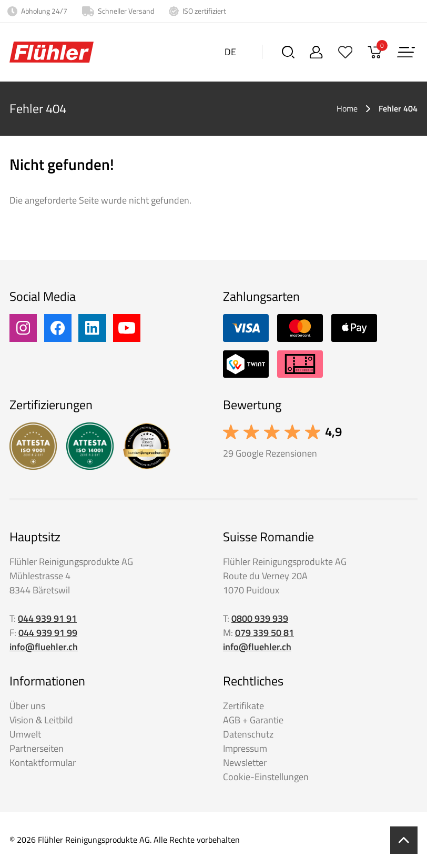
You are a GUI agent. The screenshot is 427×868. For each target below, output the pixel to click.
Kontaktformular (43, 763)
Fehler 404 (398, 109)
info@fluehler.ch (44, 647)
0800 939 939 (260, 618)
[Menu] (406, 52)
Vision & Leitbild (41, 720)
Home (347, 109)
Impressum (245, 748)
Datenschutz (248, 734)
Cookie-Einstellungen (266, 777)
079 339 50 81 (265, 633)
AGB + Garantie (253, 720)
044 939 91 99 (48, 633)
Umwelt (25, 734)
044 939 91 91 (47, 618)
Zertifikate (243, 706)
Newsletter (245, 763)
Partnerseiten (37, 748)
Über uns (27, 706)
